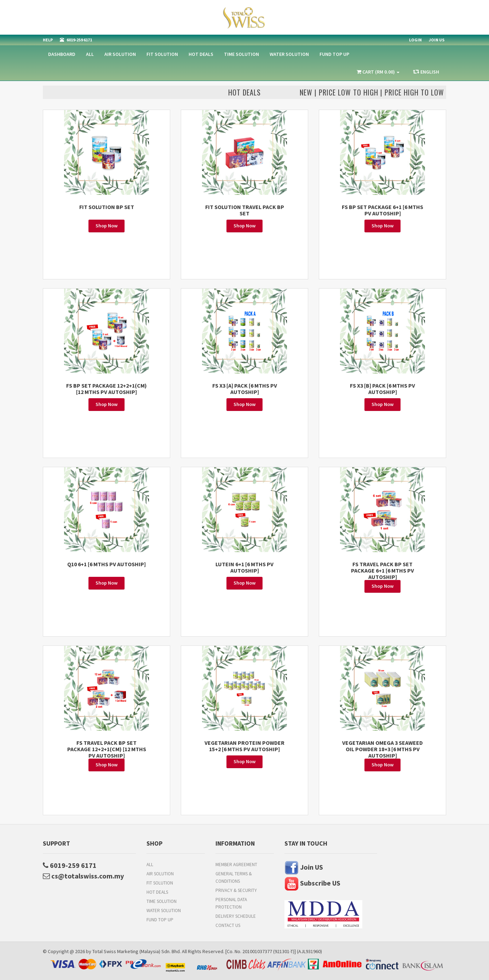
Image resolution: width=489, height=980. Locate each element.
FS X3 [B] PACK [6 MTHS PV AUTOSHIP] (382, 389)
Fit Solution (162, 54)
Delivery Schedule (236, 916)
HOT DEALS (201, 54)
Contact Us (228, 925)
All (90, 54)
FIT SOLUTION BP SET (107, 207)
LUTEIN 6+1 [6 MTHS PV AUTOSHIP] (244, 567)
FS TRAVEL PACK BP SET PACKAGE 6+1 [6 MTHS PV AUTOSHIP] (382, 570)
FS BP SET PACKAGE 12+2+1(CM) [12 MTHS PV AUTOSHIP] (107, 389)
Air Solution (120, 54)
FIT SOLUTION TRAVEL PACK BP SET (245, 210)
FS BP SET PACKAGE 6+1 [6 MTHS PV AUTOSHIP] (382, 210)
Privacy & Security (236, 890)
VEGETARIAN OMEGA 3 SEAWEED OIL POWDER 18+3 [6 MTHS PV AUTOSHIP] (382, 749)
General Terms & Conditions (234, 877)
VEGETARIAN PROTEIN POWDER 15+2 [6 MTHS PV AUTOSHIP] (244, 746)
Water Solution (289, 54)
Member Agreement (236, 865)
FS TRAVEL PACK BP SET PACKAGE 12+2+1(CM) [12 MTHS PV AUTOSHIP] (107, 749)
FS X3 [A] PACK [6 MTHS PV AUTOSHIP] (245, 389)
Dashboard (62, 54)
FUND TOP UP (334, 54)
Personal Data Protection (231, 903)
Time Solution (241, 54)
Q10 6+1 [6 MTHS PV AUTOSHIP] (107, 564)
